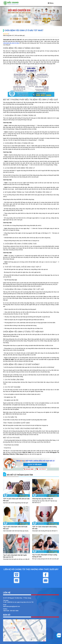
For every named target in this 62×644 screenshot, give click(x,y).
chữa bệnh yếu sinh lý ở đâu (11, 43)
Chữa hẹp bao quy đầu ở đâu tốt (43, 499)
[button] (5, 16)
